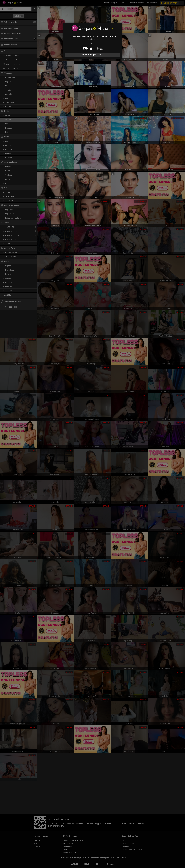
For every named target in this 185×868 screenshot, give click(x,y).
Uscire (92, 44)
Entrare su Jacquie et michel (92, 55)
